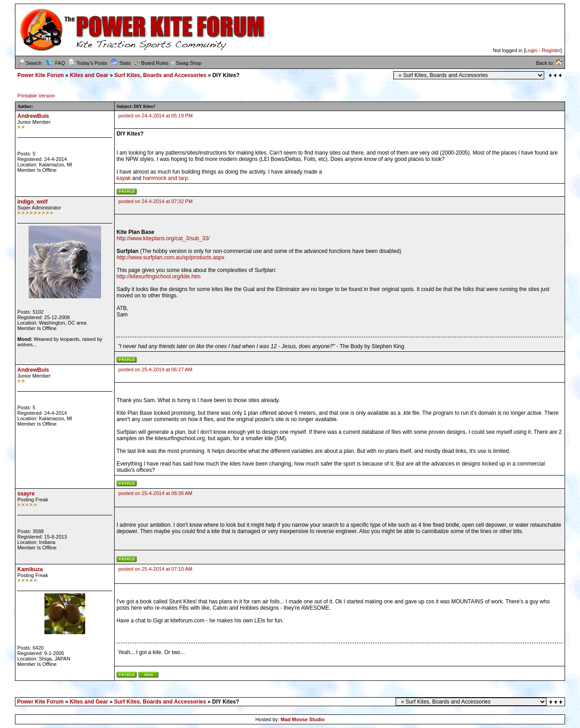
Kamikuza (30, 569)
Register (551, 50)
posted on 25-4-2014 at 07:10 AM (155, 569)
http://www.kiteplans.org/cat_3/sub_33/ (163, 238)
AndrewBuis (33, 116)
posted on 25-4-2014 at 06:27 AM (155, 369)
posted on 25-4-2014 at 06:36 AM (155, 493)
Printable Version (36, 96)
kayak (123, 178)
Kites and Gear (89, 75)
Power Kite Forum (41, 75)
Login (531, 50)
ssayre (26, 494)
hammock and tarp (165, 178)
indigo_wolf (32, 202)
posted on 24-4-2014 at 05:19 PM (155, 116)
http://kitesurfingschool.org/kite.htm (158, 277)
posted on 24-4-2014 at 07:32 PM (155, 201)
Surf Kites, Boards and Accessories (160, 75)
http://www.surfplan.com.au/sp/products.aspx (170, 257)
